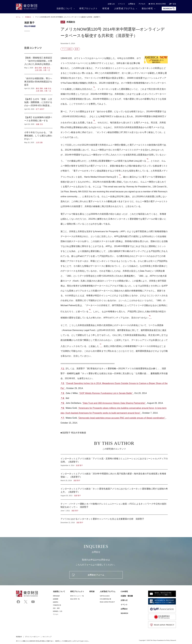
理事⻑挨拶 (56, 596)
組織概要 (56, 599)
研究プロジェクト (89, 8)
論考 (63, 22)
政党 (77, 49)
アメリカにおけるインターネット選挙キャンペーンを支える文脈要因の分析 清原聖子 (114, 519)
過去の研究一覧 (75, 599)
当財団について (64, 8)
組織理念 (56, 602)
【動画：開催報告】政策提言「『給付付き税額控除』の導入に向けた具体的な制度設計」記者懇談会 (38, 64)
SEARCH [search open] (169, 8)
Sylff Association (105, 596)
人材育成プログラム (124, 8)
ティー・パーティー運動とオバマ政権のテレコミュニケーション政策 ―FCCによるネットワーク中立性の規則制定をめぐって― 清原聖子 (114, 507)
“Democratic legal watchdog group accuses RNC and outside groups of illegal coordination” (122, 418)
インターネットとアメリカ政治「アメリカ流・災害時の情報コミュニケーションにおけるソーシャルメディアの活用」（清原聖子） (114, 462)
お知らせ (111, 4)
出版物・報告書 (127, 596)
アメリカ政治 (67, 49)
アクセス (142, 4)
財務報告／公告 (58, 611)
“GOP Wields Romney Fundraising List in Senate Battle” (106, 393)
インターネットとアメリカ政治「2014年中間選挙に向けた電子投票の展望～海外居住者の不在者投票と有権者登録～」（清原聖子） (114, 477)
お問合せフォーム (96, 575)
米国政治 (28, 17)
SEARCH (124, 613)
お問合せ (132, 4)
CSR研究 (124, 591)
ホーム (18, 17)
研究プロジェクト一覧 (77, 596)
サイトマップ (47, 637)
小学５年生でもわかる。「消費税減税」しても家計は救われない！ (38, 136)
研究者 (106, 8)
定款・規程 (56, 608)
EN (175, 4)
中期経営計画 (57, 605)
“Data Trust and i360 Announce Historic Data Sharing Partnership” (114, 403)
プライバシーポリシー (32, 637)
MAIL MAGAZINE (157, 4)
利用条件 (19, 637)
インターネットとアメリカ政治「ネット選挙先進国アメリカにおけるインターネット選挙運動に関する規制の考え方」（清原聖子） (114, 492)
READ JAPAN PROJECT (107, 602)
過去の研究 (147, 8)
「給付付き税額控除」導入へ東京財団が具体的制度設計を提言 (38, 84)
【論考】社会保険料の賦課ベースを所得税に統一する (38, 121)
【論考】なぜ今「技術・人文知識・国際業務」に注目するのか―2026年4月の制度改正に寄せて (38, 104)
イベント (122, 4)
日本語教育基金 (105, 599)
